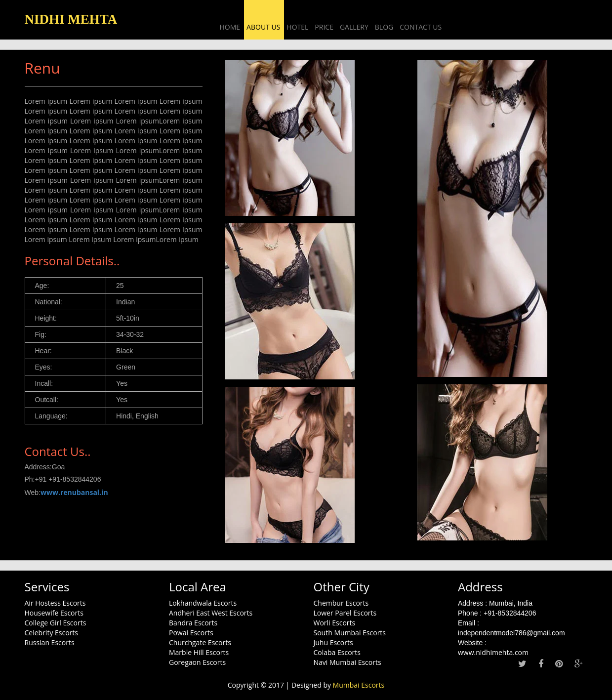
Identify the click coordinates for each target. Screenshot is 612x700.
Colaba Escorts (337, 652)
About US (263, 27)
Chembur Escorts (341, 603)
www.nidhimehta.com (493, 652)
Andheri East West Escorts (211, 613)
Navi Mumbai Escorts (347, 662)
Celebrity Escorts (52, 633)
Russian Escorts (50, 642)
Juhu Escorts (333, 642)
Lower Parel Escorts (345, 613)
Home (230, 27)
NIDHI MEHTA (71, 19)
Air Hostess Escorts (55, 603)
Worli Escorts (335, 623)
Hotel (297, 27)
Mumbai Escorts (359, 685)
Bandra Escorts (193, 623)
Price (324, 27)
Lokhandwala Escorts (203, 603)
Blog (384, 27)
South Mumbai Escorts (350, 633)
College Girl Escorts (56, 623)
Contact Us (421, 27)
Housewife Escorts (54, 613)
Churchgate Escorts (200, 642)
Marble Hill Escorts (199, 652)
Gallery (354, 27)
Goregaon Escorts (197, 662)
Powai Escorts (191, 633)
